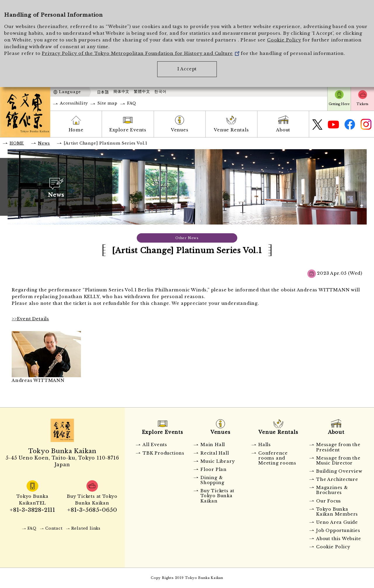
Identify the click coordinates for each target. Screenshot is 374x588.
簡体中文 (121, 92)
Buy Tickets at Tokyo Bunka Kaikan (217, 496)
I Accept (187, 69)
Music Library (218, 461)
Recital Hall (215, 453)
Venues (180, 130)
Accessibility (74, 103)
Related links (86, 528)
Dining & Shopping (212, 480)
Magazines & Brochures (332, 490)
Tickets (362, 104)
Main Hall (213, 445)
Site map (107, 103)
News (44, 143)
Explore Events (128, 130)
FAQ (132, 103)
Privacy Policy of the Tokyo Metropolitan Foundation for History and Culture (141, 53)
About (283, 130)
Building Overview (339, 471)
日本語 (103, 92)
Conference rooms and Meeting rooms (277, 458)
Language (70, 92)
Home (76, 130)
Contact (54, 528)
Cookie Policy (284, 40)
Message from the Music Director (338, 461)
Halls (265, 445)
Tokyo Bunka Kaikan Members (337, 512)
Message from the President (338, 447)
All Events (155, 445)
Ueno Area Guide (337, 522)
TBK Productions (163, 453)
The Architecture (337, 479)
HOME (17, 143)
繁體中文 (142, 92)
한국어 (160, 92)
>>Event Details (30, 319)
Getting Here (339, 104)
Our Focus (329, 501)
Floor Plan (214, 469)
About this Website (338, 539)
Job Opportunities (338, 530)
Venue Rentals (231, 130)
